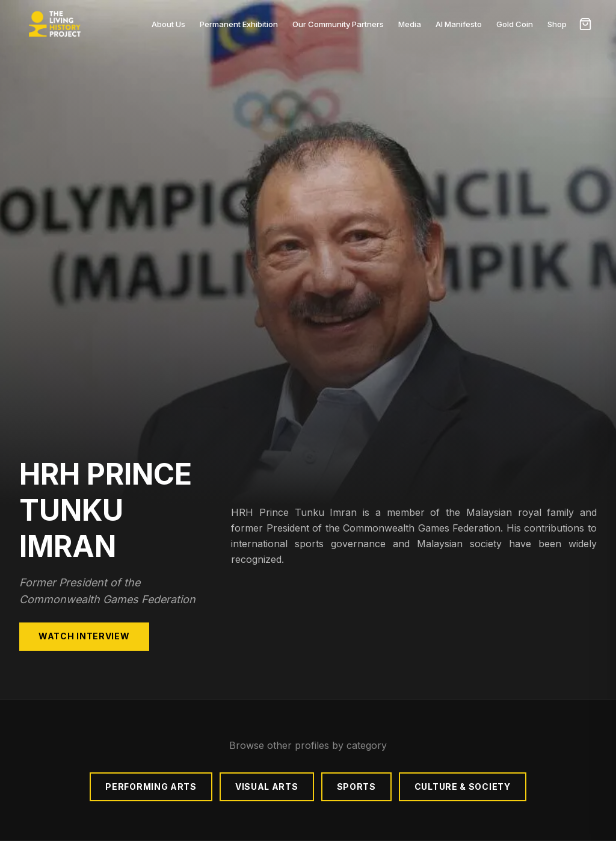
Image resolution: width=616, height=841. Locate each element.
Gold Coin (515, 24)
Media (410, 24)
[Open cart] (585, 24)
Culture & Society (463, 787)
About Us (168, 24)
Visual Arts (267, 787)
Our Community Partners (338, 24)
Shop (557, 24)
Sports (356, 787)
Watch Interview (84, 636)
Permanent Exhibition (239, 24)
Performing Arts (151, 787)
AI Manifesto (459, 24)
